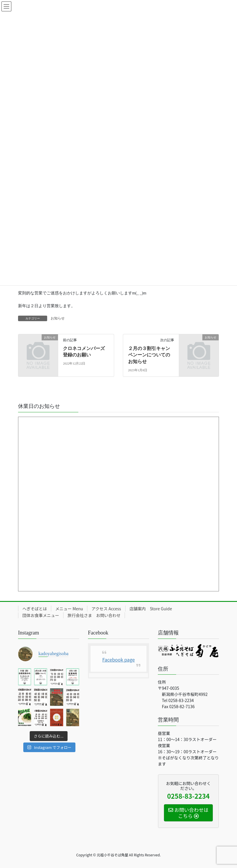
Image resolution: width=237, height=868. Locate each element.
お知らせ (58, 318)
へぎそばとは (35, 609)
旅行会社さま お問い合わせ (94, 615)
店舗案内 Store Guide (151, 609)
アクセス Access (106, 609)
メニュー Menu (69, 609)
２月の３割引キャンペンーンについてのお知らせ (149, 355)
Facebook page (118, 660)
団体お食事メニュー (41, 615)
